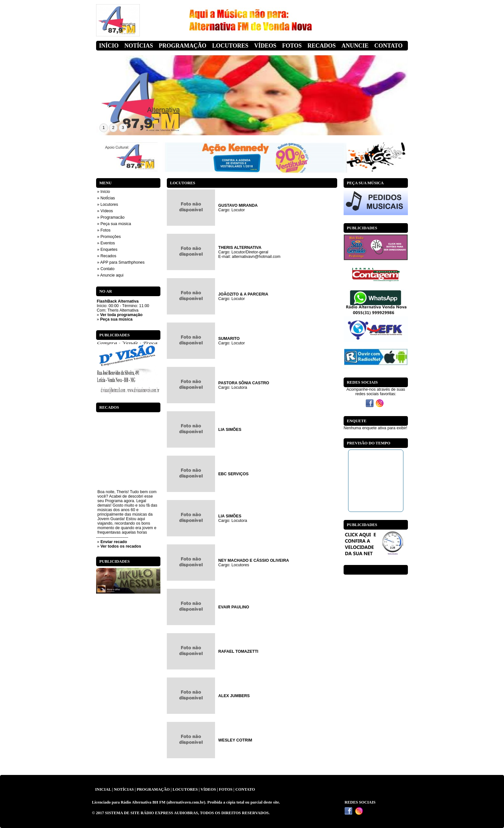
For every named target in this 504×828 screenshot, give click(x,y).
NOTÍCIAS (124, 789)
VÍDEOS (208, 789)
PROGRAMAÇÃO (153, 789)
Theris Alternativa (123, 310)
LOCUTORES (185, 789)
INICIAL (103, 789)
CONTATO (245, 789)
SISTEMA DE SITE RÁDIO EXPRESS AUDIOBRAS (152, 813)
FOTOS (226, 789)
